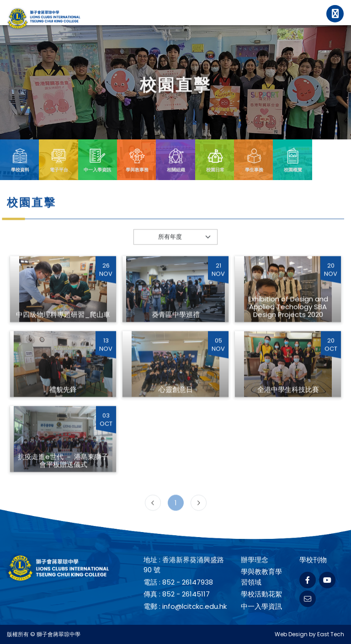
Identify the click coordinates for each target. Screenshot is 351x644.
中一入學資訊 (261, 606)
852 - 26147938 (188, 582)
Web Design (291, 634)
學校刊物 (313, 560)
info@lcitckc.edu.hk (194, 606)
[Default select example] (176, 250)
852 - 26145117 (186, 594)
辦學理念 (255, 560)
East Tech (331, 634)
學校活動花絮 (261, 594)
